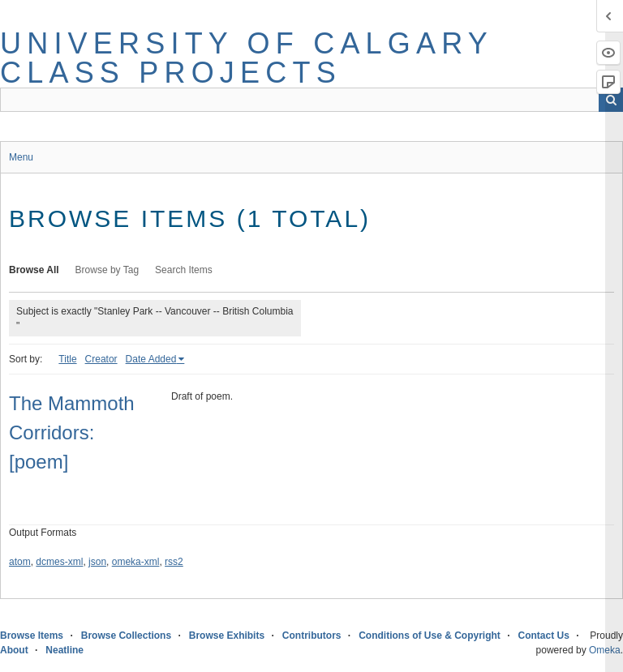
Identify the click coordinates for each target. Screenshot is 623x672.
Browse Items (32, 636)
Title (67, 359)
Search (611, 100)
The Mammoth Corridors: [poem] (72, 432)
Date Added (151, 359)
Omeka (605, 650)
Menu (21, 157)
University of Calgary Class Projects (246, 58)
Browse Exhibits (227, 636)
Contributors (312, 636)
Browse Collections (126, 636)
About (14, 650)
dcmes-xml (59, 562)
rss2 (174, 562)
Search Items (184, 270)
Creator (101, 359)
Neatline (64, 650)
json (97, 562)
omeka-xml (136, 562)
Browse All (34, 270)
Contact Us (544, 636)
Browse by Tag (107, 270)
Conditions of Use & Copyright (430, 636)
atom (20, 562)
